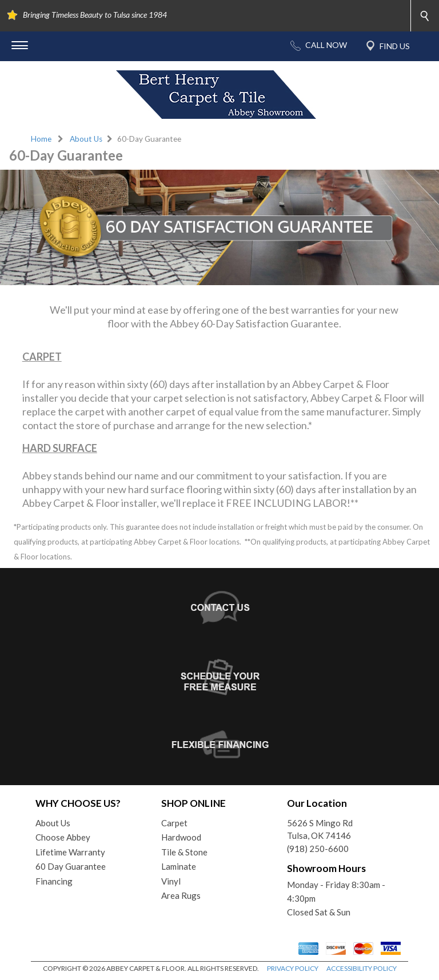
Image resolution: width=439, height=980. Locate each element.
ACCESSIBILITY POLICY (362, 968)
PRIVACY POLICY (293, 968)
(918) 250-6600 (318, 849)
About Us (86, 139)
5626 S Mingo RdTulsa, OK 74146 (320, 829)
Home (41, 139)
